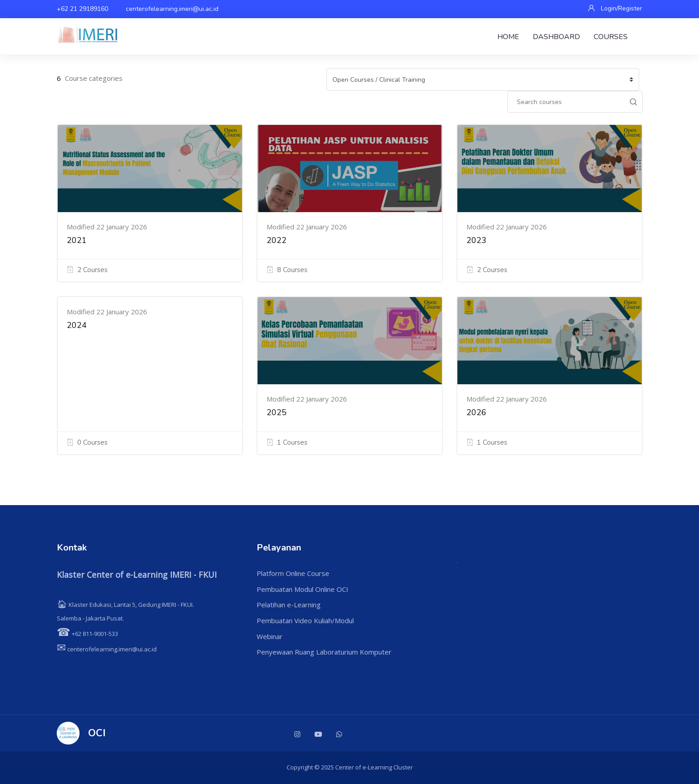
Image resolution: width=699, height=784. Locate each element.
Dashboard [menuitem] (556, 37)
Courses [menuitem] (611, 37)
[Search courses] (566, 102)
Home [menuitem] (508, 37)
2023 (476, 240)
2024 (77, 325)
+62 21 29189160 (82, 9)
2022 (277, 240)
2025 (277, 412)
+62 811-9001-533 (87, 634)
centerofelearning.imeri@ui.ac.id (172, 9)
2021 (77, 240)
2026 (476, 412)
